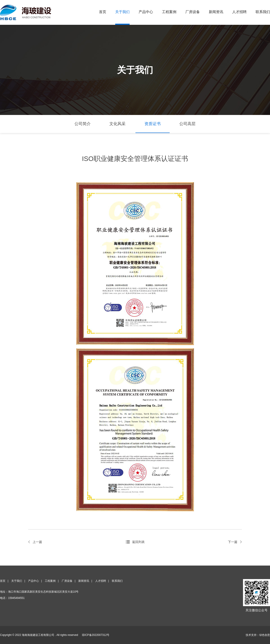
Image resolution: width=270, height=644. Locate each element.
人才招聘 (239, 12)
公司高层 (187, 124)
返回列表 (138, 542)
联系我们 (263, 12)
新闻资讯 (216, 12)
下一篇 (233, 542)
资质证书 (153, 124)
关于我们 (122, 12)
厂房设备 (193, 12)
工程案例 (169, 12)
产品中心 (146, 12)
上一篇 (37, 542)
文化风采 (117, 124)
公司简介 (83, 124)
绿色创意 (265, 635)
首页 (103, 12)
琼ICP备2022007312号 (96, 635)
